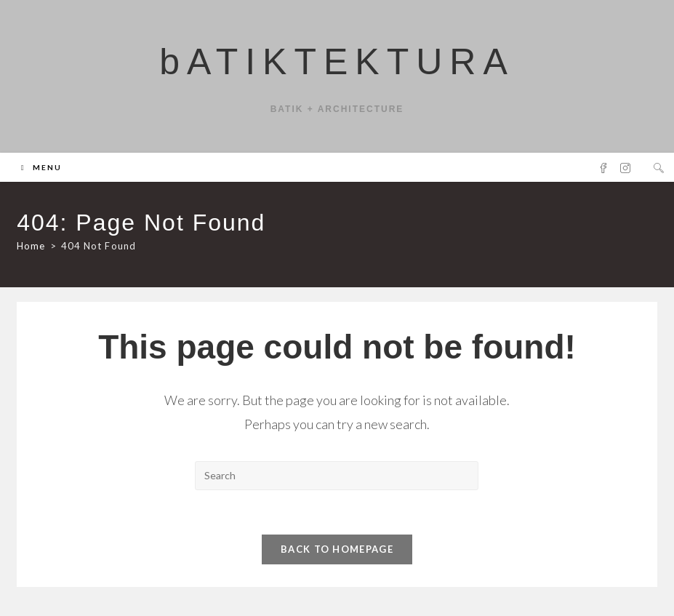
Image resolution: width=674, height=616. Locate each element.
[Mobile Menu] (41, 167)
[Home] (31, 246)
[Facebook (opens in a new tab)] (603, 168)
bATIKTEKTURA (337, 62)
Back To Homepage (337, 549)
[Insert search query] (337, 476)
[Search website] (659, 168)
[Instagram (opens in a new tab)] (625, 168)
